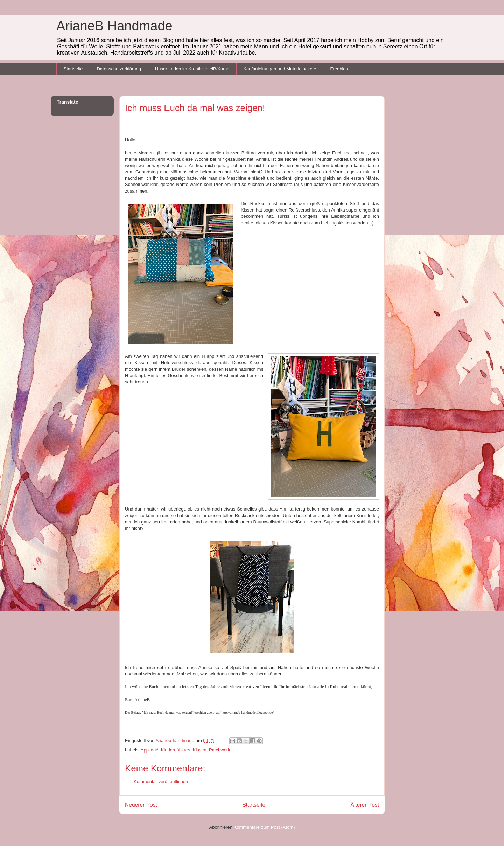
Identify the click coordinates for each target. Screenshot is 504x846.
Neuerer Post (141, 805)
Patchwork (220, 750)
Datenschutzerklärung (119, 69)
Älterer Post (365, 805)
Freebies (339, 69)
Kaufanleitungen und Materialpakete (280, 69)
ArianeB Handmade (114, 26)
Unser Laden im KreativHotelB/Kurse (192, 69)
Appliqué (150, 750)
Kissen (200, 750)
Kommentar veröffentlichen (161, 781)
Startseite (73, 69)
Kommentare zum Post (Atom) (264, 827)
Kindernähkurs (176, 750)
